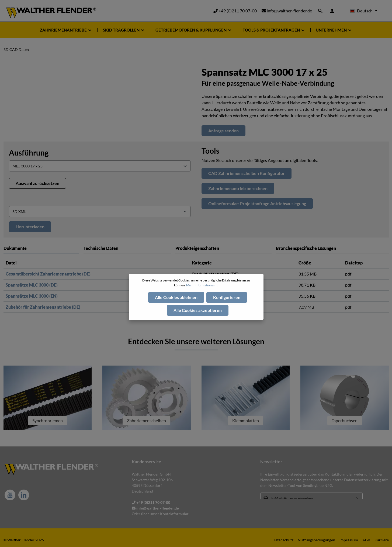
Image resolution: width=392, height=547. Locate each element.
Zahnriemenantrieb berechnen (238, 188)
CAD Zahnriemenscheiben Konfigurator (247, 173)
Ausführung (29, 153)
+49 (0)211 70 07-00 (235, 11)
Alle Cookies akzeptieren (198, 322)
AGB (366, 540)
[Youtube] (10, 495)
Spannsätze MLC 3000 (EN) (32, 296)
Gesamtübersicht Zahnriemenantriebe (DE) (48, 274)
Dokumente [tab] (15, 248)
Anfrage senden (223, 131)
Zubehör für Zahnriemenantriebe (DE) (43, 307)
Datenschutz (283, 540)
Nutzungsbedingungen (316, 540)
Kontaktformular (174, 514)
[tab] (127, 248)
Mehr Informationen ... (202, 297)
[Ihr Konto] (332, 11)
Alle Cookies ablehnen (176, 309)
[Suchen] (320, 11)
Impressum (349, 540)
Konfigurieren (227, 309)
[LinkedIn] (24, 495)
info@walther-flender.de (287, 11)
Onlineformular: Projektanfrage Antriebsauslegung (257, 203)
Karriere (382, 540)
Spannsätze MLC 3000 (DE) (32, 285)
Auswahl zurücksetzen (37, 183)
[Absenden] (357, 498)
